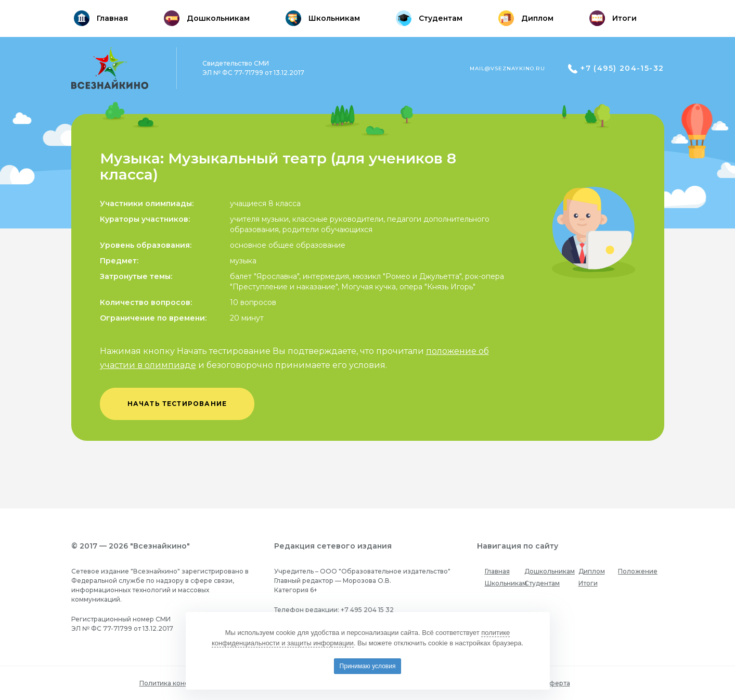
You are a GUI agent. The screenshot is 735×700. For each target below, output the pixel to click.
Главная (497, 571)
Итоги (588, 583)
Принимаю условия (368, 666)
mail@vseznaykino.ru (507, 68)
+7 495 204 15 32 (367, 610)
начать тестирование (177, 404)
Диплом (592, 571)
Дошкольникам (550, 571)
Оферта (557, 683)
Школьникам (506, 583)
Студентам (542, 583)
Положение (638, 571)
